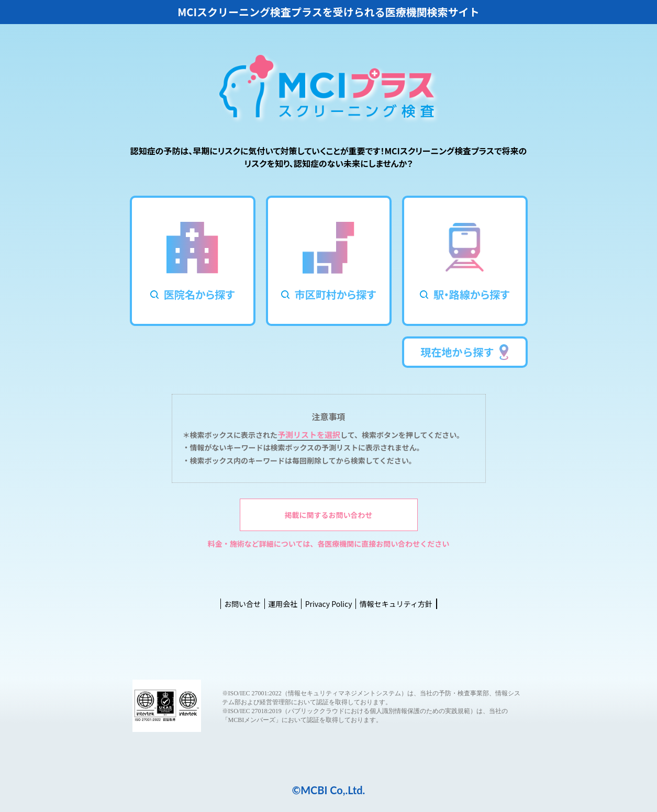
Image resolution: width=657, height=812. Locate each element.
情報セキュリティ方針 (396, 604)
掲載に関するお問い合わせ (329, 515)
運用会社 (283, 604)
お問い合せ (242, 604)
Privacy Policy (329, 604)
